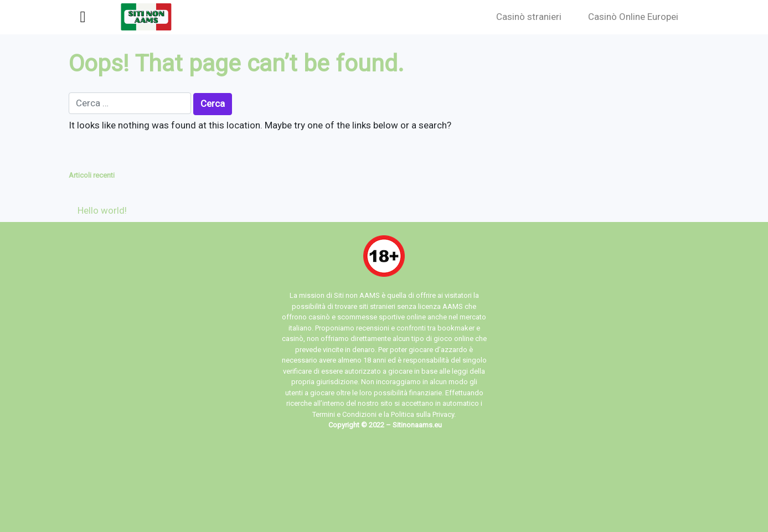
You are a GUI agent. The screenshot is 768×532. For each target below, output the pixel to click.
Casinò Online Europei (633, 17)
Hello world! (102, 210)
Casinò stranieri (529, 17)
